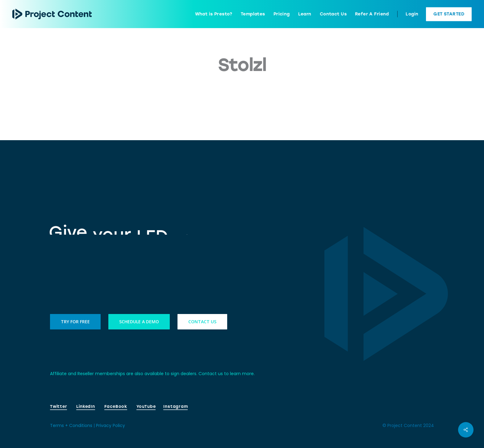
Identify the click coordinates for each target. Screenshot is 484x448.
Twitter (58, 406)
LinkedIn (86, 406)
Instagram (175, 406)
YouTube (146, 406)
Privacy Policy (111, 425)
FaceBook (116, 406)
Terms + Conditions (71, 425)
